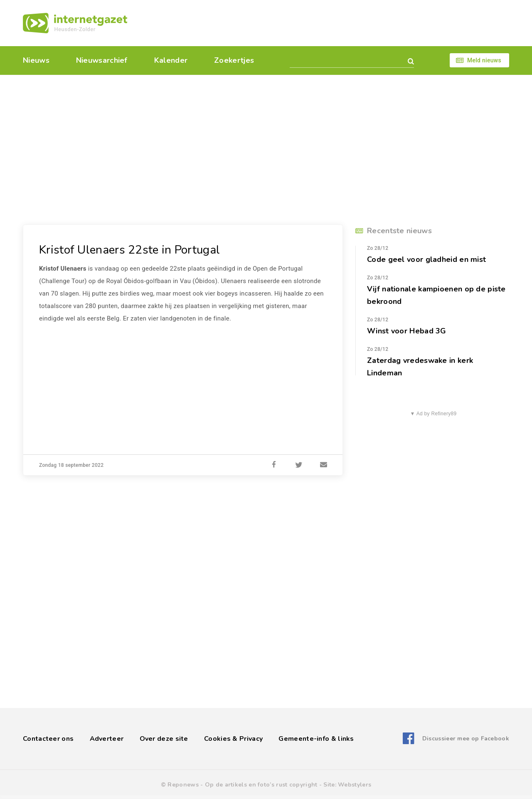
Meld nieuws (484, 60)
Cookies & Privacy (233, 739)
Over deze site (164, 739)
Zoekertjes (234, 60)
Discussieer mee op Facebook (466, 739)
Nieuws (36, 60)
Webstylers (355, 785)
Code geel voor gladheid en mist (426, 259)
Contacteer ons (48, 739)
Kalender (171, 60)
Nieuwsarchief (102, 60)
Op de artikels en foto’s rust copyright (261, 785)
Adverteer (107, 739)
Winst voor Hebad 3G (407, 331)
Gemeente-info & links (316, 739)
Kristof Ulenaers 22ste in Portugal (129, 250)
